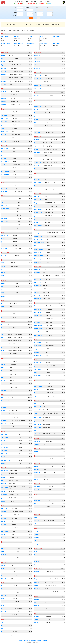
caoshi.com (4, 112)
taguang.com (5, 131)
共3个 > (63, 514)
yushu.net (37, 414)
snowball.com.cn (39, 332)
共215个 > (29, 619)
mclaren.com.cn (38, 386)
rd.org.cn (37, 551)
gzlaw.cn (4, 575)
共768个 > (29, 583)
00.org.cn (37, 538)
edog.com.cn (38, 349)
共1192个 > (62, 303)
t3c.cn (3, 635)
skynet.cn (4, 518)
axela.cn (4, 612)
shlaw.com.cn (38, 373)
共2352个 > (29, 506)
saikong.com (5, 128)
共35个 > (63, 494)
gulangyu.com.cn (39, 236)
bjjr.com (3, 62)
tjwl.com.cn (37, 169)
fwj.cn (3, 303)
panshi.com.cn (38, 206)
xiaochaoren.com (6, 171)
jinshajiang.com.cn (39, 239)
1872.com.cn (38, 75)
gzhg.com (4, 71)
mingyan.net (38, 407)
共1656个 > (62, 266)
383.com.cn (37, 62)
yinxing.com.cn (38, 213)
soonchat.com (5, 228)
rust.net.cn (37, 507)
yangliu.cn (4, 427)
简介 (26, 10)
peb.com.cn (37, 126)
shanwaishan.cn (6, 460)
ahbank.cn (4, 565)
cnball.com (4, 205)
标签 (46, 10)
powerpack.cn (5, 515)
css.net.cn (37, 500)
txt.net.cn (37, 497)
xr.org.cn (37, 555)
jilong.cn (3, 420)
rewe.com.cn (38, 176)
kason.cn (4, 595)
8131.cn (3, 269)
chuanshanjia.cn (6, 454)
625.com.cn (37, 65)
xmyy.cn (3, 354)
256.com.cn (37, 58)
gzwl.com (4, 75)
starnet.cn (4, 521)
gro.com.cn (37, 116)
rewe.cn (3, 368)
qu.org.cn (37, 585)
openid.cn (4, 512)
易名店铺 (39, 640)
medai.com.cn (38, 325)
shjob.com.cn (38, 369)
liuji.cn (3, 411)
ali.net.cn (37, 490)
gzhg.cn (3, 347)
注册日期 (15, 13)
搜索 (31, 18)
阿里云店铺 (27, 640)
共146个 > (29, 542)
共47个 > (63, 576)
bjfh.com (4, 58)
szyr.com (4, 81)
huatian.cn (4, 398)
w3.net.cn (37, 521)
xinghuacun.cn (5, 447)
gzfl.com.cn (37, 166)
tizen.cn (3, 586)
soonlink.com (5, 212)
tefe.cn (3, 377)
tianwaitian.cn (5, 463)
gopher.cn (4, 498)
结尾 (30, 7)
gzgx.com (4, 68)
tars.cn (3, 480)
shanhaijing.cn (5, 434)
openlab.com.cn (38, 316)
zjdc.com (4, 84)
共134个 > (62, 380)
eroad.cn (4, 552)
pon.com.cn (37, 123)
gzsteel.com (4, 248)
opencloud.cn (5, 531)
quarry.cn (4, 491)
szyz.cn (3, 344)
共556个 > (62, 173)
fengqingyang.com (6, 152)
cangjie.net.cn (38, 487)
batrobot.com (5, 215)
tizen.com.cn (38, 383)
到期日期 (15, 15)
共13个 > (63, 52)
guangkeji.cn (5, 444)
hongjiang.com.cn (39, 203)
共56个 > (63, 596)
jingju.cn (3, 407)
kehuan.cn (4, 401)
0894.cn (3, 266)
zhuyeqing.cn (5, 450)
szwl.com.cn (38, 162)
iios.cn (3, 361)
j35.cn (3, 629)
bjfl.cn (3, 331)
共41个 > (30, 52)
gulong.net (37, 431)
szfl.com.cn (37, 159)
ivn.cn (3, 314)
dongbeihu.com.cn (39, 249)
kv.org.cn (37, 561)
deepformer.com (6, 225)
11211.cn (4, 290)
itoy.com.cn (37, 352)
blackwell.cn (4, 471)
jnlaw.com (4, 242)
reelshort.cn (4, 592)
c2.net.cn (37, 524)
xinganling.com (5, 178)
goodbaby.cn (5, 534)
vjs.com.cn (37, 110)
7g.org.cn (37, 619)
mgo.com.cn (38, 106)
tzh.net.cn (37, 459)
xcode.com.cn (38, 346)
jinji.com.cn (37, 219)
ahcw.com (4, 101)
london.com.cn (38, 295)
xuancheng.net (38, 427)
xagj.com (4, 95)
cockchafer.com (5, 185)
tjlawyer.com (5, 239)
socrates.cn (4, 495)
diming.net (37, 410)
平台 (36, 10)
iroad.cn (3, 558)
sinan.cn (4, 417)
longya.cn (4, 424)
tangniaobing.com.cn (40, 259)
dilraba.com (4, 188)
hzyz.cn (3, 351)
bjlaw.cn (3, 569)
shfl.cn (3, 334)
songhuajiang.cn (6, 437)
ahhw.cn (3, 390)
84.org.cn (37, 544)
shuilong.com (5, 115)
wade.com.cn (38, 289)
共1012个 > (29, 322)
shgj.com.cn (37, 153)
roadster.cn (4, 477)
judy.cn (3, 501)
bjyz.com (4, 65)
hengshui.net (38, 418)
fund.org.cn (37, 606)
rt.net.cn (36, 452)
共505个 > (29, 358)
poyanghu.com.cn (39, 256)
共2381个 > (29, 468)
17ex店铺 (45, 640)
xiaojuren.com (5, 175)
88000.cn (4, 283)
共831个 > (29, 431)
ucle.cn (3, 381)
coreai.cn (4, 528)
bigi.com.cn (37, 179)
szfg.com (4, 78)
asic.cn (3, 364)
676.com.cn (37, 68)
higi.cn (3, 371)
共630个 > (29, 146)
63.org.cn (37, 531)
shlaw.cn (4, 572)
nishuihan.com (5, 158)
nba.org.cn (37, 609)
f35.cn (3, 625)
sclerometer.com (6, 192)
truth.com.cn (38, 286)
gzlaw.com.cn (38, 366)
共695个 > (62, 137)
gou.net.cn (37, 466)
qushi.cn (4, 414)
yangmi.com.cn (38, 226)
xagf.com (4, 92)
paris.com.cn (38, 299)
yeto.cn (3, 384)
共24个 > (63, 73)
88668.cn (4, 293)
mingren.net (37, 403)
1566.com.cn (38, 79)
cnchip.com (4, 199)
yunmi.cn (4, 404)
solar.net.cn (37, 510)
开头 (27, 7)
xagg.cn (3, 387)
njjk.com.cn (37, 140)
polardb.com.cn (38, 390)
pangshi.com (5, 118)
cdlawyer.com (5, 235)
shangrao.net (38, 424)
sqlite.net (37, 444)
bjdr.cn (3, 328)
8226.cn (3, 273)
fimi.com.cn (37, 186)
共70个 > (30, 562)
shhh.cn (3, 338)
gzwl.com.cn (38, 149)
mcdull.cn (4, 602)
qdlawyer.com (5, 245)
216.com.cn (37, 55)
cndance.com (5, 222)
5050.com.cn (38, 88)
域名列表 (21, 640)
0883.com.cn (38, 85)
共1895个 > (29, 395)
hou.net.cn (37, 476)
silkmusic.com (5, 209)
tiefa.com (4, 135)
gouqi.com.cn (38, 200)
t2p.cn (3, 622)
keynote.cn (4, 508)
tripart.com (4, 202)
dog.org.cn (37, 602)
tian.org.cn (37, 589)
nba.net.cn (37, 504)
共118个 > (62, 400)
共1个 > (30, 253)
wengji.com (4, 138)
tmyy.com (4, 55)
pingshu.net (37, 421)
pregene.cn (4, 605)
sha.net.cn (37, 479)
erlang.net (37, 441)
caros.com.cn (38, 309)
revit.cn (3, 608)
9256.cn (3, 263)
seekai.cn (4, 538)
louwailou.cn (5, 457)
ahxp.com (4, 105)
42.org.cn (37, 541)
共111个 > (29, 109)
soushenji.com (5, 168)
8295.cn (3, 276)
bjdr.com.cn (37, 143)
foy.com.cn (37, 113)
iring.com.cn (37, 342)
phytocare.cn (5, 615)
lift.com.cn (37, 273)
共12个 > (30, 232)
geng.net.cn (37, 473)
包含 (16, 7)
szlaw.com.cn (38, 376)
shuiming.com (5, 122)
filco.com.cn (37, 393)
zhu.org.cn (37, 592)
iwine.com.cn (38, 355)
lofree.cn (4, 599)
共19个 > (30, 260)
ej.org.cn (37, 558)
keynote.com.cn (38, 306)
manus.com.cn (38, 269)
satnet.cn (4, 525)
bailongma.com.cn (39, 262)
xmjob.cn (4, 578)
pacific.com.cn (38, 282)
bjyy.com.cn (37, 146)
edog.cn (3, 548)
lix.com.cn (37, 119)
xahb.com (4, 98)
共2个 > (30, 301)
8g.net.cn (37, 517)
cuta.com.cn (37, 183)
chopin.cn (4, 484)
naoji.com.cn (38, 196)
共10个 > (30, 280)
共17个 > (63, 100)
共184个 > (62, 230)
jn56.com (4, 256)
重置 (39, 18)
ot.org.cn (37, 564)
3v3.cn (3, 632)
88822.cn (4, 286)
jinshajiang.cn (5, 441)
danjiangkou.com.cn (40, 233)
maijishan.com (5, 165)
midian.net (37, 434)
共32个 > (63, 463)
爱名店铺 (33, 640)
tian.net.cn (37, 469)
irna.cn (3, 374)
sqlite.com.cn (38, 396)
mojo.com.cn (38, 276)
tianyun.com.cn (38, 209)
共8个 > (63, 528)
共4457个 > (62, 193)
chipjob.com (4, 218)
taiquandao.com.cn (39, 246)
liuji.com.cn (37, 222)
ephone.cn (4, 545)
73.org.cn (37, 534)
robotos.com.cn (38, 329)
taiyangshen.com (6, 149)
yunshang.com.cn (39, 216)
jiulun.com (4, 125)
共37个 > (63, 360)
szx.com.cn (37, 96)
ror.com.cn (37, 129)
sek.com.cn (37, 132)
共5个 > (30, 89)
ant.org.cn (37, 599)
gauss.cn (4, 474)
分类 (46, 7)
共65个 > (30, 196)
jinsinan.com (5, 155)
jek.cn (3, 317)
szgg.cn (3, 341)
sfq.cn (3, 307)
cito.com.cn (37, 189)
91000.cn (4, 296)
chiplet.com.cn (38, 292)
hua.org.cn (37, 582)
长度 (36, 15)
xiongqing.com (5, 141)
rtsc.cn (3, 325)
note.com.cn (38, 279)
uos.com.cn (37, 103)
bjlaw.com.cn (38, 363)
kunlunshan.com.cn (39, 243)
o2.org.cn (37, 616)
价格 (36, 13)
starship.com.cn (38, 319)
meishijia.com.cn (39, 252)
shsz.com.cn (38, 156)
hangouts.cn (5, 589)
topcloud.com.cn (39, 335)
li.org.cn (36, 579)
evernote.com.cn (39, 312)
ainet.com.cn (38, 322)
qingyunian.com (5, 162)
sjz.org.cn (37, 572)
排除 (16, 10)
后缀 (36, 7)
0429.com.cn (38, 82)
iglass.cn (4, 555)
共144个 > (62, 340)
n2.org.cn (37, 623)
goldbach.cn (4, 488)
